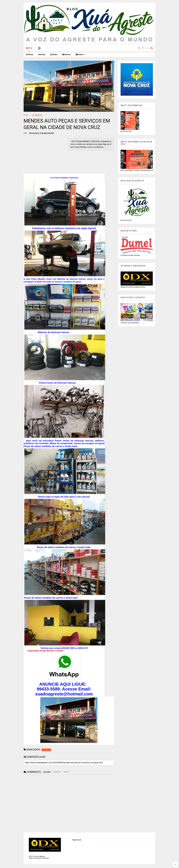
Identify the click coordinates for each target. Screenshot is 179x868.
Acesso (67, 54)
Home (30, 54)
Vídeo (54, 54)
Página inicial (77, 840)
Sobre (80, 54)
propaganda (37, 115)
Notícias (42, 54)
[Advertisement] (45, 155)
